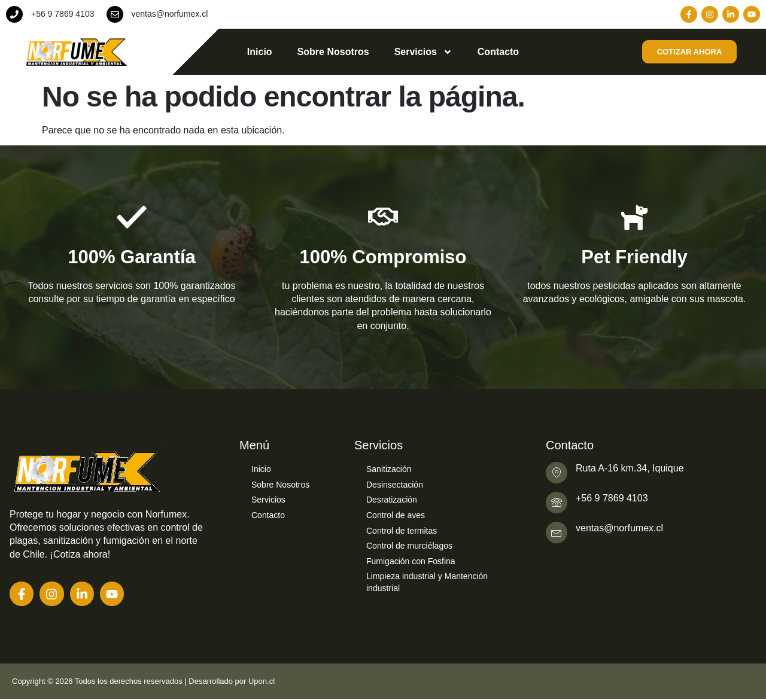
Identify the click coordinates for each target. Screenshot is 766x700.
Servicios (423, 52)
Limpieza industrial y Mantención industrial (427, 582)
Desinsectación (395, 485)
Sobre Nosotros (333, 52)
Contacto (498, 52)
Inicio (260, 52)
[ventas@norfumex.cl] (115, 14)
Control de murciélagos (409, 546)
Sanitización (389, 469)
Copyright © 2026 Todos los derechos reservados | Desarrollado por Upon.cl (143, 682)
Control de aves (396, 515)
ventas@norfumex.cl (170, 14)
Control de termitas (402, 531)
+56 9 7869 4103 (63, 14)
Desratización (392, 500)
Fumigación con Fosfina (411, 561)
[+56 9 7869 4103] (14, 14)
